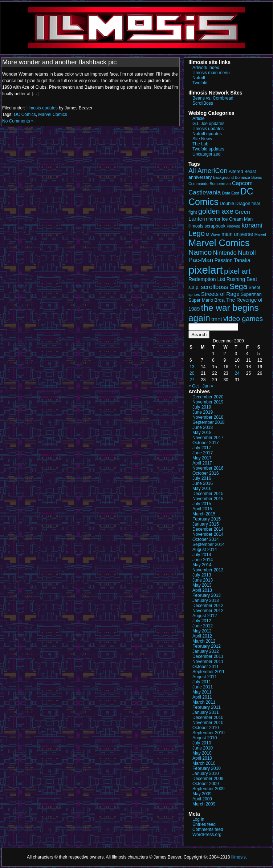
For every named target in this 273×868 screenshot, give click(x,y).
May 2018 (202, 433)
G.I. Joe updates (208, 124)
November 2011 (208, 662)
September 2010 (209, 733)
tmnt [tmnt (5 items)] (217, 319)
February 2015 (207, 519)
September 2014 (209, 544)
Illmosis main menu (211, 73)
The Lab (200, 144)
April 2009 (202, 799)
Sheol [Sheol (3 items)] (254, 288)
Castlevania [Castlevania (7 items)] (205, 192)
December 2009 (208, 779)
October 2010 (206, 728)
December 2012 (208, 606)
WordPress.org (207, 835)
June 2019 (203, 412)
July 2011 (202, 682)
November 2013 (208, 570)
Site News (202, 139)
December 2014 (208, 529)
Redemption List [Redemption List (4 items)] (207, 279)
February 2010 (207, 768)
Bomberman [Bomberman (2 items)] (220, 184)
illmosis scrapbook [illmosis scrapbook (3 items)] (207, 226)
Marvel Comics (52, 114)
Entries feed (204, 824)
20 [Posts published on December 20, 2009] (192, 373)
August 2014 (205, 550)
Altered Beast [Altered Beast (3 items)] (242, 172)
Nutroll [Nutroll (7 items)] (247, 253)
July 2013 (202, 575)
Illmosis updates (42, 108)
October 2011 (206, 667)
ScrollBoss (203, 103)
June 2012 (203, 626)
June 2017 (203, 453)
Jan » (208, 386)
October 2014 (206, 539)
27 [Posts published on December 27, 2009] (192, 380)
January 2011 (206, 712)
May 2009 (202, 794)
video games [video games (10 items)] (243, 319)
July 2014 (202, 555)
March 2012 (204, 641)
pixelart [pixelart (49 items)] (206, 270)
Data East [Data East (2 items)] (231, 193)
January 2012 (206, 651)
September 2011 (209, 672)
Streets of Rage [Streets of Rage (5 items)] (220, 294)
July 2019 (202, 407)
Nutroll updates (207, 134)
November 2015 (208, 499)
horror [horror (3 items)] (214, 219)
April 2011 (202, 697)
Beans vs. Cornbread (213, 98)
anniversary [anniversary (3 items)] (200, 177)
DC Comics (25, 114)
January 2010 (206, 773)
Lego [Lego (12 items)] (197, 233)
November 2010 (208, 723)
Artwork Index (206, 68)
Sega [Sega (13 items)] (238, 286)
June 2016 (203, 483)
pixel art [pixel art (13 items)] (237, 271)
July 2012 (202, 621)
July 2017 (202, 448)
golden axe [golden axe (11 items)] (216, 211)
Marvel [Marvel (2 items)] (260, 234)
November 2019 (208, 402)
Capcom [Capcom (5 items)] (242, 183)
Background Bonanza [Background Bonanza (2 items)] (232, 177)
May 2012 (202, 631)
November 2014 (208, 534)
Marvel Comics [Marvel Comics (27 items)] (219, 243)
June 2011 (203, 687)
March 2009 (204, 804)
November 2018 (208, 417)
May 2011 (202, 692)
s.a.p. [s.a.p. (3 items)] (194, 288)
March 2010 (204, 763)
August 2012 (205, 616)
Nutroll (199, 78)
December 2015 (208, 494)
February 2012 (207, 646)
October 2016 (206, 473)
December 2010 (208, 718)
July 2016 (202, 478)
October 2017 (206, 443)
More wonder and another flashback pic (59, 62)
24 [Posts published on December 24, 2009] (237, 373)
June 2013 (203, 580)
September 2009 (209, 789)
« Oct (194, 386)
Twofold (200, 83)
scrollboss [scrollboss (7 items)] (215, 287)
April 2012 (202, 636)
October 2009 (206, 784)
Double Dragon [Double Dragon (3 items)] (235, 204)
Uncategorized (206, 154)
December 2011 (208, 656)
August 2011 (205, 677)
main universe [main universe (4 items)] (237, 234)
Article (198, 118)
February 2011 (207, 707)
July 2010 (202, 743)
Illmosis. (239, 857)
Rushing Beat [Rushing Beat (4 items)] (242, 279)
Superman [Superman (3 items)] (251, 294)
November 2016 (208, 468)
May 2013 (202, 585)
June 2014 (203, 560)
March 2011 (204, 702)
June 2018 (203, 427)
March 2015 (204, 514)
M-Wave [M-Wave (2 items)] (213, 234)
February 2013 (207, 595)
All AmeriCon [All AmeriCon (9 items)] (208, 171)
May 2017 (202, 458)
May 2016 (202, 489)
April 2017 (202, 463)
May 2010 (202, 753)
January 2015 (206, 524)
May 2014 (202, 565)
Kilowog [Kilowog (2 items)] (233, 226)
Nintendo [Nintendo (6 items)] (225, 253)
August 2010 (205, 738)
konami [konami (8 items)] (252, 225)
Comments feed (208, 829)
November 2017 (208, 438)
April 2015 (202, 509)
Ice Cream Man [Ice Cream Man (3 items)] (237, 219)
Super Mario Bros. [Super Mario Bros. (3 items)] (207, 300)
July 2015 (202, 504)
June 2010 (203, 748)
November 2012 (208, 611)
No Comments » (18, 121)
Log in (198, 819)
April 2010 (202, 758)
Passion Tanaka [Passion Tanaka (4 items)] (233, 260)
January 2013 (206, 600)
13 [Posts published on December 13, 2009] (192, 367)
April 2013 (202, 590)
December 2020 (208, 397)
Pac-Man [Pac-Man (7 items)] (201, 260)
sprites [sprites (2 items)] (194, 294)
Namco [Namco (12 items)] (200, 252)
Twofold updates (208, 149)
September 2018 (209, 422)
